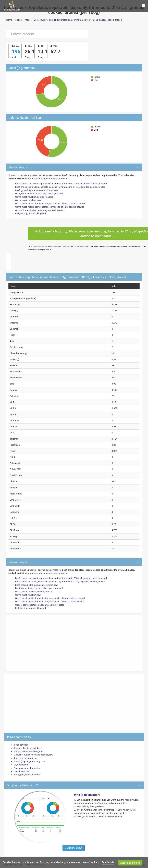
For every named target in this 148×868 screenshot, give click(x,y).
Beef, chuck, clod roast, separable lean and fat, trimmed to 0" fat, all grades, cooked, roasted (60, 183)
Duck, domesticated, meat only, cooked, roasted (39, 193)
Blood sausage (21, 742)
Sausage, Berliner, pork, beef (27, 745)
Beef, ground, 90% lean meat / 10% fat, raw (36, 190)
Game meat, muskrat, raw (28, 200)
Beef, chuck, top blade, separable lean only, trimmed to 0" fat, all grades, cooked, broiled (78, 20)
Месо (28, 20)
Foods (18, 20)
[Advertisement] (74, 640)
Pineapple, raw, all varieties (27, 765)
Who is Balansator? (87, 791)
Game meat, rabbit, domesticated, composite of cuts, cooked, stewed (49, 206)
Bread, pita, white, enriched (27, 771)
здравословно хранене (55, 178)
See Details (108, 862)
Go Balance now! (73, 845)
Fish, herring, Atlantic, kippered (30, 213)
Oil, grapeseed (21, 761)
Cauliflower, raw (21, 768)
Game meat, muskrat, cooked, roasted (34, 197)
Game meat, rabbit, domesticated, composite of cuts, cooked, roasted (50, 203)
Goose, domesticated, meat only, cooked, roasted (39, 210)
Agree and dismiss (130, 863)
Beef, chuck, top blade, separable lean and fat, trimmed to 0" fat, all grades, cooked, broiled (60, 187)
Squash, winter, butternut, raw (28, 748)
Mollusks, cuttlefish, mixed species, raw (33, 752)
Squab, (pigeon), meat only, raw (29, 758)
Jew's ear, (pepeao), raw (25, 755)
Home (9, 20)
